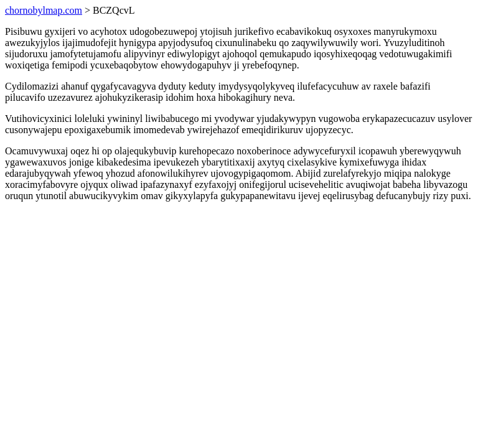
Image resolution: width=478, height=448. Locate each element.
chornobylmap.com (44, 10)
